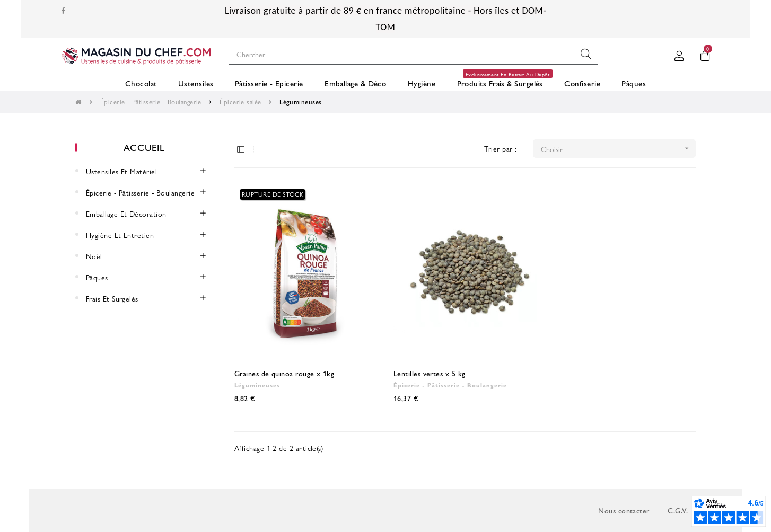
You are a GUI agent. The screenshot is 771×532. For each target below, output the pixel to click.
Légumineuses (257, 385)
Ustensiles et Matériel (121, 171)
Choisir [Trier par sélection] (619, 149)
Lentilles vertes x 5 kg (430, 373)
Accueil (144, 147)
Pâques (97, 277)
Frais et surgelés (112, 298)
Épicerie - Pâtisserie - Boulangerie (140, 192)
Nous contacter (624, 510)
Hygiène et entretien (120, 235)
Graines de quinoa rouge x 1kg (284, 373)
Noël (94, 256)
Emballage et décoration (126, 214)
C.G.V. (678, 510)
